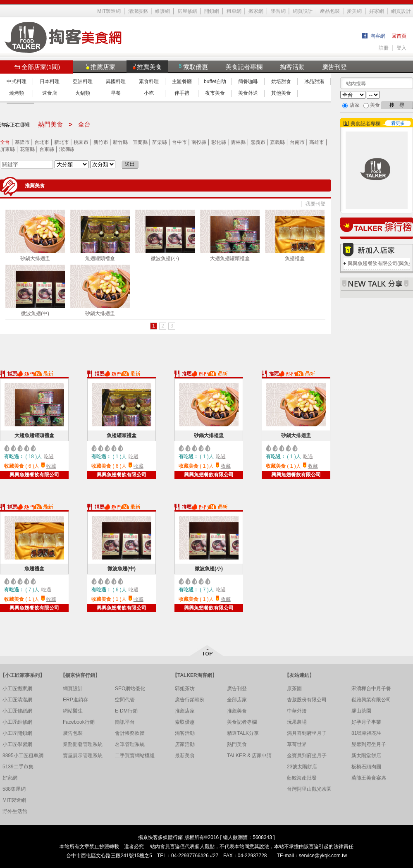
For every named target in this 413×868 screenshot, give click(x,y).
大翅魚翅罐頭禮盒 (230, 236)
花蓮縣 (27, 149)
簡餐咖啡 (248, 81)
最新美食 (185, 756)
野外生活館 (15, 811)
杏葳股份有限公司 (307, 700)
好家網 (377, 11)
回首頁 (399, 36)
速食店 (50, 93)
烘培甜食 (281, 81)
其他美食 (281, 93)
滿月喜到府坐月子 (307, 733)
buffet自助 (215, 81)
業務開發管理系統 (83, 744)
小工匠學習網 (17, 744)
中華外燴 (297, 711)
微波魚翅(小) (165, 236)
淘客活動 (185, 733)
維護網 (162, 11)
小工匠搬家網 (17, 689)
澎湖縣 (67, 149)
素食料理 (149, 81)
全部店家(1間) (37, 67)
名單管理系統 (130, 744)
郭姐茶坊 (185, 689)
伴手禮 (182, 93)
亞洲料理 (83, 81)
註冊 (384, 48)
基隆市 (22, 142)
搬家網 (256, 11)
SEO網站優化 (130, 689)
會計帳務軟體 (130, 733)
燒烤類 (17, 93)
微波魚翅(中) (35, 291)
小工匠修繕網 (17, 711)
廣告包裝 (73, 733)
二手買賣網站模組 (135, 756)
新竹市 (101, 142)
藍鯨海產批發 (302, 778)
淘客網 (378, 36)
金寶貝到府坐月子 (307, 756)
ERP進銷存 (75, 700)
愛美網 (354, 11)
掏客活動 (292, 67)
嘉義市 (258, 142)
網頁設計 (303, 11)
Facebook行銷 (79, 722)
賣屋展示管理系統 (83, 756)
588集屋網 (14, 789)
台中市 (179, 142)
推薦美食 (237, 711)
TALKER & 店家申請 (249, 756)
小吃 (149, 93)
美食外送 (248, 93)
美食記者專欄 (244, 67)
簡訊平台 (125, 722)
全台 (5, 142)
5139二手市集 (18, 767)
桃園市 (81, 142)
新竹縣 (120, 142)
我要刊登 (315, 204)
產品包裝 (330, 11)
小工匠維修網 (17, 722)
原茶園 (294, 689)
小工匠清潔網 (17, 700)
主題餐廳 (182, 81)
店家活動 (185, 744)
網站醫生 (73, 711)
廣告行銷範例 (190, 700)
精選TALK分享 (243, 733)
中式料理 (17, 81)
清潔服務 (138, 11)
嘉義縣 (277, 142)
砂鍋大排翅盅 (35, 236)
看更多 (398, 123)
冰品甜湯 (314, 81)
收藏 (51, 466)
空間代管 (125, 700)
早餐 (116, 93)
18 (31, 457)
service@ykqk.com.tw (323, 856)
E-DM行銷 (126, 711)
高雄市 (317, 142)
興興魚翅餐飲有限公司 (34, 475)
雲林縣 (238, 142)
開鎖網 (212, 11)
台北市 (42, 142)
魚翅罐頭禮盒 (100, 236)
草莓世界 (297, 744)
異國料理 (116, 81)
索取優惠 (185, 722)
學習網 (278, 11)
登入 (401, 48)
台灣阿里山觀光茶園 (309, 789)
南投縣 (199, 142)
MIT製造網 (109, 11)
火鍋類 (83, 93)
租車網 (234, 11)
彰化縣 (219, 142)
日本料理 (50, 81)
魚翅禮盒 (295, 236)
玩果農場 (297, 722)
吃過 (49, 457)
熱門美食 (237, 744)
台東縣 (47, 149)
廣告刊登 (334, 67)
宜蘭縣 (140, 142)
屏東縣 (7, 149)
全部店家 (237, 700)
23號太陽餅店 (302, 767)
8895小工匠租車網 (23, 756)
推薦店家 (185, 711)
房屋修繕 (187, 11)
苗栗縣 (160, 142)
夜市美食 (215, 93)
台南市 (297, 142)
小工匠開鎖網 (17, 733)
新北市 (62, 142)
